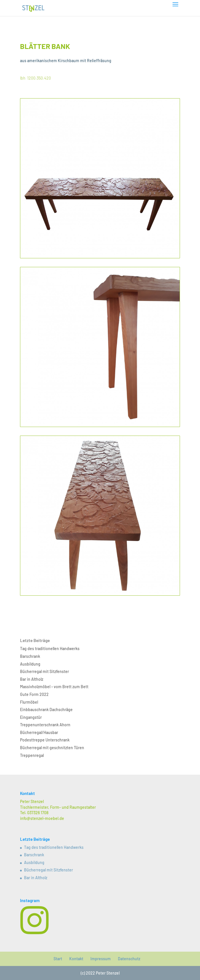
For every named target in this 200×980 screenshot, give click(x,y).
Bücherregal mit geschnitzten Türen (52, 748)
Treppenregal (32, 755)
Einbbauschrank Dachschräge (46, 710)
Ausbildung (30, 664)
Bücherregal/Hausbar (39, 732)
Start (58, 959)
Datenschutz (129, 959)
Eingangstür (31, 717)
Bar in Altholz (32, 679)
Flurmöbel (29, 702)
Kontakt (76, 959)
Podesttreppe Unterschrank (45, 740)
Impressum (101, 959)
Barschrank (30, 656)
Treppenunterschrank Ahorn (45, 725)
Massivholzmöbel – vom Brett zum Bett (54, 687)
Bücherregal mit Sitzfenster (44, 671)
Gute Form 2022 (34, 694)
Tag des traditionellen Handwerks (50, 649)
